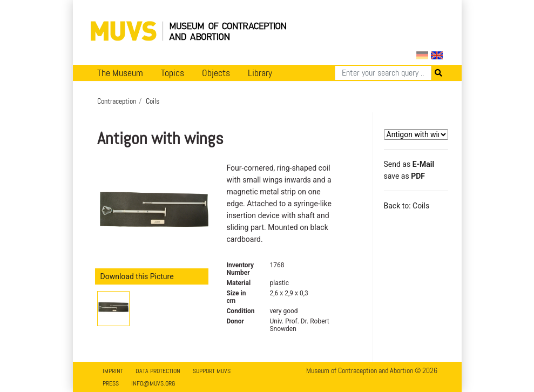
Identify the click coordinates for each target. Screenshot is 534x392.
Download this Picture (137, 276)
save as (404, 176)
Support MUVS (212, 371)
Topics (173, 73)
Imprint (113, 371)
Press (111, 383)
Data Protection (158, 371)
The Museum (120, 73)
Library (260, 73)
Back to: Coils (407, 206)
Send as (409, 164)
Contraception (117, 101)
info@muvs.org (153, 383)
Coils (153, 101)
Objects (216, 73)
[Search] (383, 73)
